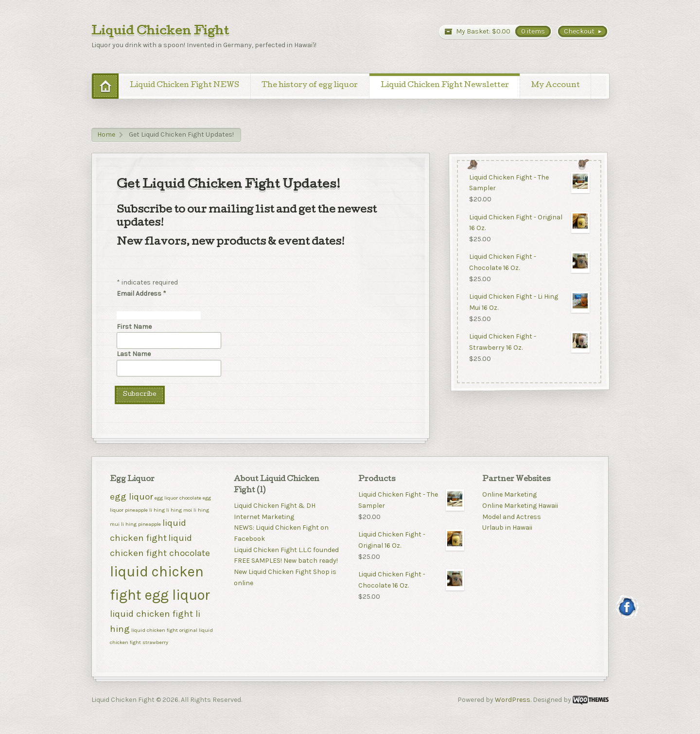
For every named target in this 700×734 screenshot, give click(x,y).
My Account (556, 86)
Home (106, 134)
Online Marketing (509, 494)
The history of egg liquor (310, 86)
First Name (134, 327)
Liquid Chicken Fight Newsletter (445, 86)
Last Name (134, 354)
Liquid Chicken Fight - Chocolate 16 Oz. (529, 262)
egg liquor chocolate (178, 498)
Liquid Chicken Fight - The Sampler (529, 183)
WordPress (513, 700)
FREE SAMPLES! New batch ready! (286, 561)
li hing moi (179, 510)
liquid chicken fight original (164, 630)
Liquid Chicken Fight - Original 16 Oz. (529, 223)
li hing (157, 510)
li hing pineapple (141, 524)
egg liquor (131, 497)
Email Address (141, 294)
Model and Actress (512, 517)
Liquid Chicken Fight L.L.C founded (286, 550)
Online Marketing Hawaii (520, 506)
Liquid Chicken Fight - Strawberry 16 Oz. (529, 342)
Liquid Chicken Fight (160, 32)
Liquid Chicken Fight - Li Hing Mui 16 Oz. (529, 302)
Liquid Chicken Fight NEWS (184, 86)
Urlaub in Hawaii (507, 528)
